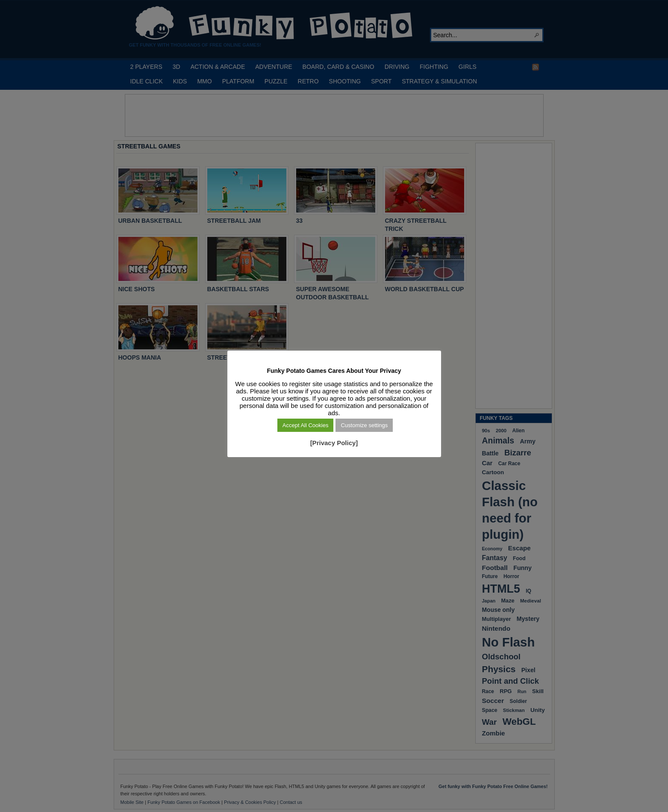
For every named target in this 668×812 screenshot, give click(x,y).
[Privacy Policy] (334, 443)
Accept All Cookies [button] (306, 425)
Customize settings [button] (364, 425)
